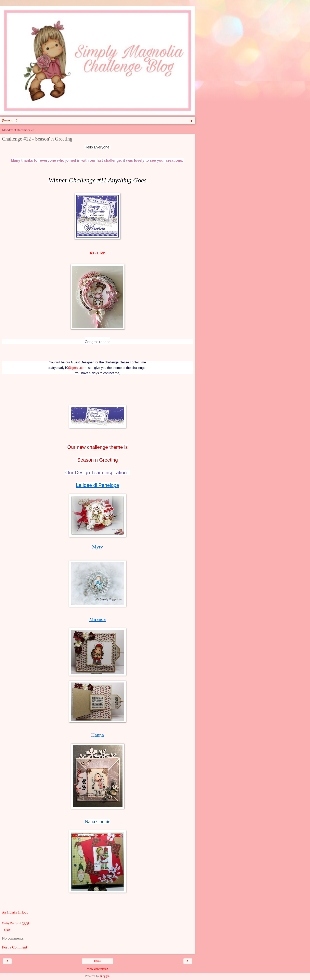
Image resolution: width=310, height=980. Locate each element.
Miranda (97, 619)
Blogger (104, 976)
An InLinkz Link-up (15, 912)
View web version (98, 969)
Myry (97, 547)
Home (98, 961)
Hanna (98, 735)
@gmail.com (77, 368)
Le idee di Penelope (98, 485)
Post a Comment (15, 947)
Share (7, 930)
